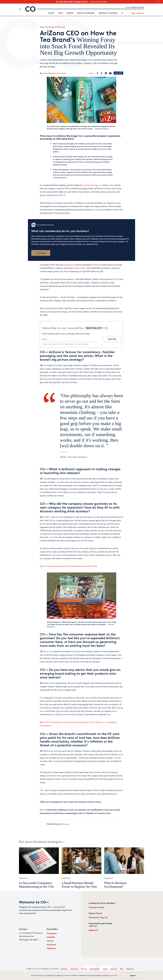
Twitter (50, 941)
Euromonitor (69, 265)
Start (51, 13)
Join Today (41, 253)
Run (61, 13)
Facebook (51, 944)
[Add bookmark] (118, 73)
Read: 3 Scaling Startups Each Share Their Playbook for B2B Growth (69, 566)
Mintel (66, 271)
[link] (122, 13)
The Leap (61, 27)
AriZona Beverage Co (92, 185)
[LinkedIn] (106, 73)
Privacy (84, 969)
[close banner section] (158, 2)
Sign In (134, 13)
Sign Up (141, 13)
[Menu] (20, 9)
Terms (105, 969)
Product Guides (108, 13)
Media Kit (93, 930)
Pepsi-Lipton (81, 268)
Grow (70, 13)
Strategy (23, 878)
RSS (122, 969)
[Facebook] (98, 73)
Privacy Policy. (69, 344)
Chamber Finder (96, 907)
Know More (114, 975)
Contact (64, 969)
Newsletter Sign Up (98, 917)
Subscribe (112, 339)
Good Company (86, 13)
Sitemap (114, 969)
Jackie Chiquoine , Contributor (54, 73)
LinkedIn (51, 937)
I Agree (133, 975)
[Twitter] (101, 73)
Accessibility (95, 969)
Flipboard (51, 948)
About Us (74, 969)
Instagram (52, 933)
